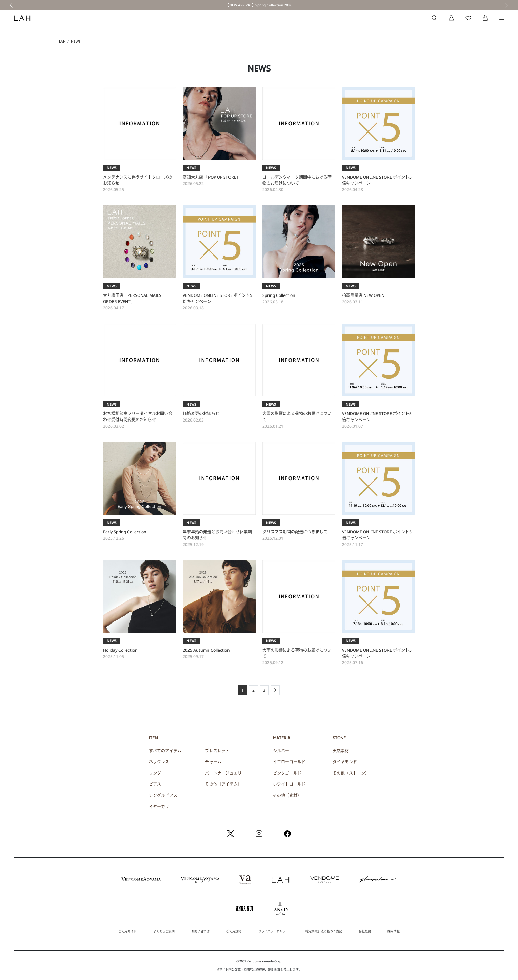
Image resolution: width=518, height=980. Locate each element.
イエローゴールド (289, 762)
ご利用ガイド (127, 931)
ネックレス (159, 762)
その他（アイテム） (223, 784)
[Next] (275, 690)
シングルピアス (163, 795)
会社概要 (365, 931)
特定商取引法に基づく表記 (324, 931)
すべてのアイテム (165, 751)
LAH (62, 41)
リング (155, 773)
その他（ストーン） (351, 773)
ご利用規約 (234, 931)
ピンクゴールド (287, 773)
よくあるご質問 (164, 931)
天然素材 (341, 751)
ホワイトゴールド (289, 784)
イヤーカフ (159, 807)
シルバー (281, 751)
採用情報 (394, 931)
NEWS (76, 41)
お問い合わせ (200, 931)
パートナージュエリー (225, 773)
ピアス (155, 784)
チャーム (213, 762)
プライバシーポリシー (274, 931)
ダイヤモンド (345, 762)
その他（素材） (287, 795)
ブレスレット (217, 751)
